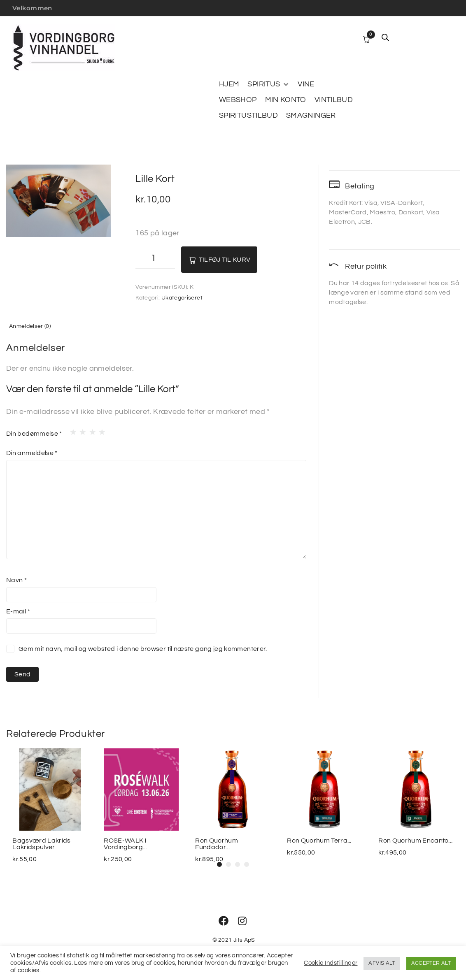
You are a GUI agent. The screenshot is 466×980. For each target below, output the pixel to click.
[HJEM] (229, 84)
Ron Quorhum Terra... (319, 841)
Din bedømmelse (34, 434)
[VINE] (306, 84)
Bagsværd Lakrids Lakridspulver (41, 844)
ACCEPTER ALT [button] (431, 963)
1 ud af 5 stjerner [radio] (71, 430)
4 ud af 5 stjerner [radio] (100, 430)
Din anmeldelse (32, 453)
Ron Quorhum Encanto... (416, 841)
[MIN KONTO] (286, 100)
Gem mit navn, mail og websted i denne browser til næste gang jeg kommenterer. (143, 648)
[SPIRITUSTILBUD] (248, 116)
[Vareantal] (155, 259)
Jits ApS (244, 940)
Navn (16, 580)
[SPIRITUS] (268, 84)
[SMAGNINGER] (311, 116)
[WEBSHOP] (238, 100)
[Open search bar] (385, 37)
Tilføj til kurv (233, 260)
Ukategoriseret (182, 298)
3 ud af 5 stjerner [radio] (90, 430)
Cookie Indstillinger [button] (331, 963)
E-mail (18, 611)
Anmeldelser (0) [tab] (34, 326)
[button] (219, 864)
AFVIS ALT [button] (382, 963)
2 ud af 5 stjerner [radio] (80, 430)
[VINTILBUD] (334, 100)
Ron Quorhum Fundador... (217, 844)
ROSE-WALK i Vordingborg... (125, 844)
